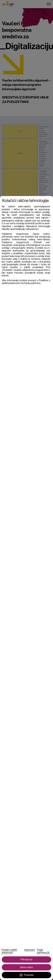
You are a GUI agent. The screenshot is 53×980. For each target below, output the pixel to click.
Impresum (30, 950)
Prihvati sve (26, 960)
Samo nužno (26, 967)
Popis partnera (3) (43, 951)
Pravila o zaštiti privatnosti (9, 951)
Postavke (27, 975)
